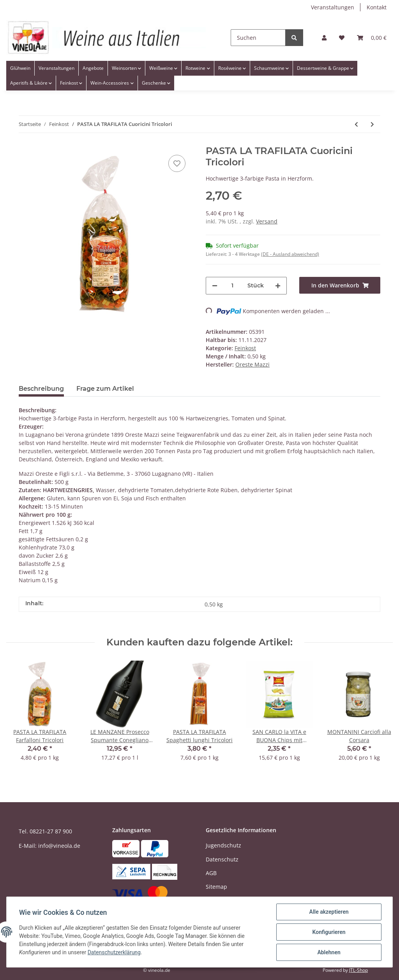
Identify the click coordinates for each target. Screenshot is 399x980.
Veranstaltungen (333, 7)
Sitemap (216, 887)
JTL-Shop (358, 970)
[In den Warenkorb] (340, 285)
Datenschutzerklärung (114, 953)
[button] (324, 38)
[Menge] (232, 286)
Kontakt (377, 7)
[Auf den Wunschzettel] (177, 163)
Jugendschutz (223, 845)
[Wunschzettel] (342, 38)
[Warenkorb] (372, 38)
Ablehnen (329, 952)
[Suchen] (258, 38)
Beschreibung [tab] (41, 389)
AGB (211, 873)
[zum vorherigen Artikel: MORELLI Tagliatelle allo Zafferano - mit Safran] (356, 124)
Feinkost (245, 348)
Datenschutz (222, 859)
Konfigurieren (329, 932)
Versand (267, 221)
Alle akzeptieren (329, 912)
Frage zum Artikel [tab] (105, 389)
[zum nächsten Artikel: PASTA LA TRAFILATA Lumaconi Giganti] (372, 124)
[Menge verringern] (215, 286)
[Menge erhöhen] (278, 286)
